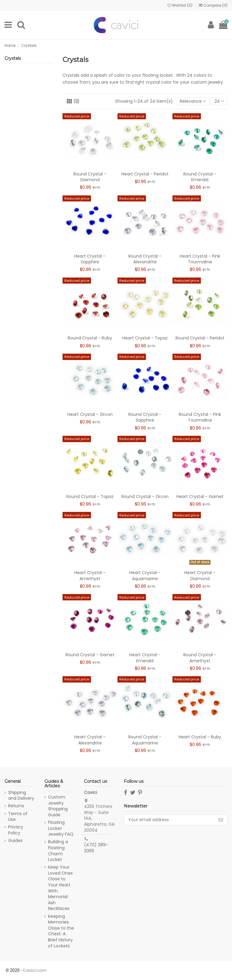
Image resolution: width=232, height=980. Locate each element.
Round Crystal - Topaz (90, 496)
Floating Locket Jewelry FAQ (61, 828)
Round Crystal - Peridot (200, 338)
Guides (15, 841)
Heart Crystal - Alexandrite (90, 740)
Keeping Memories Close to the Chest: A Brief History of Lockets (61, 931)
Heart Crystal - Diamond (200, 576)
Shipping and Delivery (21, 796)
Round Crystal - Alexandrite (145, 259)
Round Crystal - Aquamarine (145, 740)
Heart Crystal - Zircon (90, 414)
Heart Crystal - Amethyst (90, 576)
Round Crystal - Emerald (200, 177)
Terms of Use (18, 817)
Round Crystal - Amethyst (200, 658)
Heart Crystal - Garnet (200, 496)
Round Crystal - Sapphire (145, 417)
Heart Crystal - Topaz (145, 338)
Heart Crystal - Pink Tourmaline (200, 259)
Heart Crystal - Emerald (145, 658)
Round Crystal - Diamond (90, 177)
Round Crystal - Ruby (90, 338)
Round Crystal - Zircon (145, 496)
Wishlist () (180, 5)
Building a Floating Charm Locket (58, 851)
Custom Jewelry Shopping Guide (58, 806)
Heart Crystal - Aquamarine (145, 576)
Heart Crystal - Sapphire (90, 259)
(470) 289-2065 (96, 848)
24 (219, 101)
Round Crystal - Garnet (90, 655)
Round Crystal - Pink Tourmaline (200, 417)
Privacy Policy (16, 830)
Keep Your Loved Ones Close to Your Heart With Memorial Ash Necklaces (60, 888)
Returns (16, 806)
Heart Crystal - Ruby (200, 737)
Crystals (13, 58)
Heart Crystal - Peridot (145, 174)
